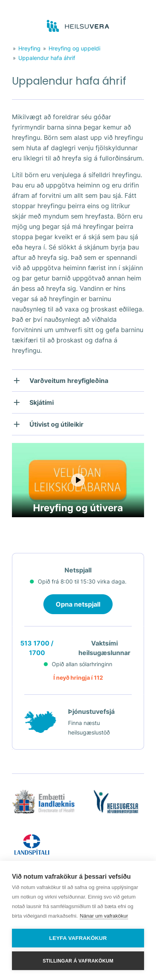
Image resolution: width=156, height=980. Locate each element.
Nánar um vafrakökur (104, 916)
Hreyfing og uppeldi (74, 48)
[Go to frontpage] (78, 26)
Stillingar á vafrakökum (78, 961)
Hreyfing (29, 48)
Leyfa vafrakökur (78, 938)
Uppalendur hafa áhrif (47, 58)
